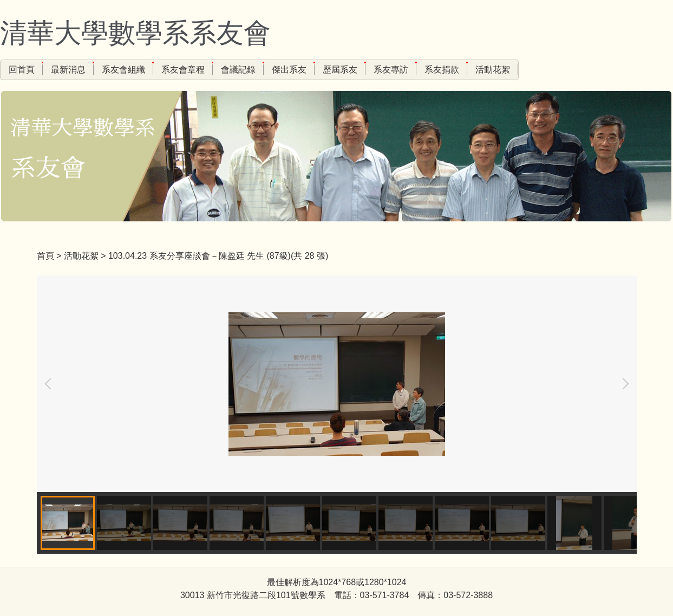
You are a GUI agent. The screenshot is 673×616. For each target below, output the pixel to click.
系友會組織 (123, 70)
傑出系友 (289, 70)
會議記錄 (238, 70)
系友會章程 (183, 70)
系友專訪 (391, 70)
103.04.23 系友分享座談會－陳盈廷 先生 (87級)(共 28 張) (218, 256)
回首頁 (22, 70)
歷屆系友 (340, 70)
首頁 (45, 256)
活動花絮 (493, 70)
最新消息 (68, 70)
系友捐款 (442, 70)
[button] (50, 384)
